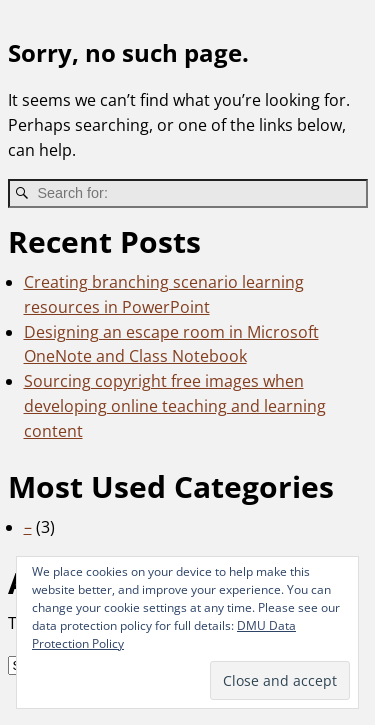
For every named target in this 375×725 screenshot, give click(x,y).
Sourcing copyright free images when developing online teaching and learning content (175, 406)
